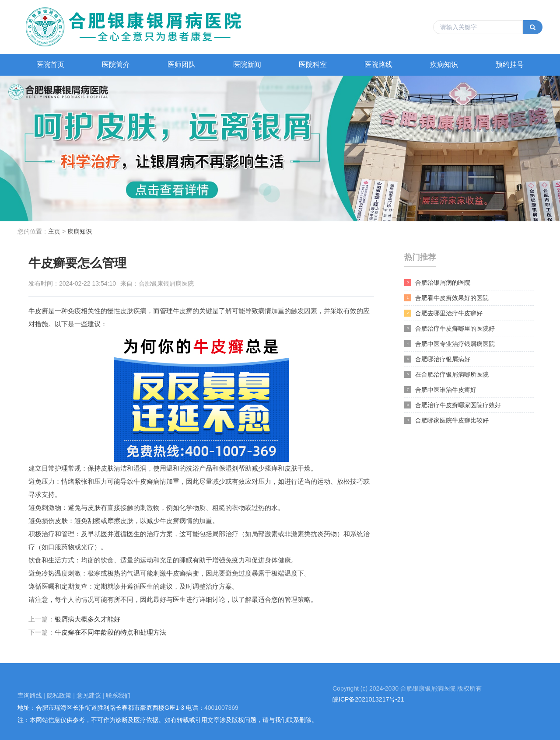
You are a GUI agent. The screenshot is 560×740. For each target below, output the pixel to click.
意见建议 (89, 695)
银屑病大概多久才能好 (87, 619)
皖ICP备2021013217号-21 (368, 699)
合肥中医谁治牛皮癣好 (440, 390)
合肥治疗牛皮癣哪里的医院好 (450, 329)
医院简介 (116, 65)
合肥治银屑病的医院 (437, 283)
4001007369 (221, 708)
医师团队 (182, 65)
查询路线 (30, 695)
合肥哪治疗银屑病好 (437, 359)
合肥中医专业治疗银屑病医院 (450, 344)
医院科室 (313, 65)
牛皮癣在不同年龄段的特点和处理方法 (110, 632)
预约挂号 (510, 65)
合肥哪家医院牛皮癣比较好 (446, 421)
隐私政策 (59, 695)
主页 (54, 231)
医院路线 (378, 65)
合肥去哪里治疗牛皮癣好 (443, 313)
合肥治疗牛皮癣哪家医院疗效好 (453, 405)
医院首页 (50, 65)
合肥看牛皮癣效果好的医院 (446, 298)
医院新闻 (247, 65)
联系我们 (118, 695)
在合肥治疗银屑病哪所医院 (446, 375)
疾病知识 (444, 65)
